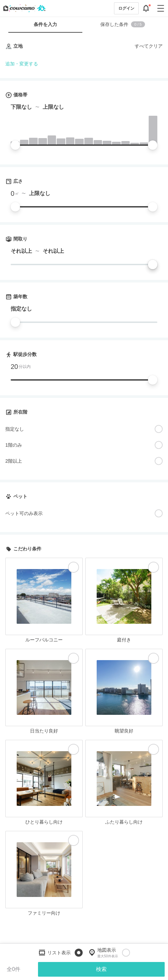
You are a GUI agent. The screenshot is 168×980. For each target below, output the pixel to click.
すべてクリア (149, 46)
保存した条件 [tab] (123, 24)
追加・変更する (22, 64)
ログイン (126, 8)
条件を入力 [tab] (45, 24)
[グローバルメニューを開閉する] (161, 8)
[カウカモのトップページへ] (23, 8)
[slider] (15, 145)
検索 (101, 969)
